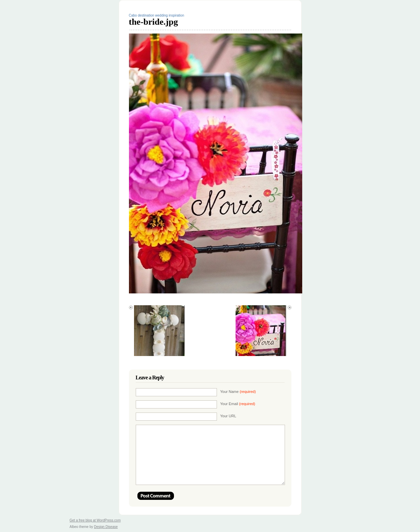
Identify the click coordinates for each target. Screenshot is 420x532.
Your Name (238, 392)
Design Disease (106, 527)
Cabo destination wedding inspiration (157, 15)
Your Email (238, 404)
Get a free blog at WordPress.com (95, 520)
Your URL (228, 416)
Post (156, 496)
